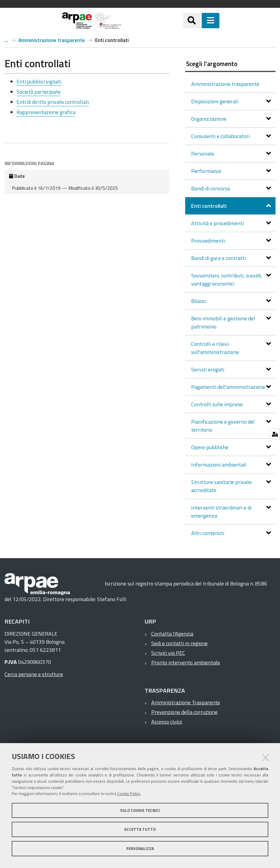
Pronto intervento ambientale (186, 662)
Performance (207, 171)
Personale (203, 154)
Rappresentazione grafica (46, 112)
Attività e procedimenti (218, 223)
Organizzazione (209, 119)
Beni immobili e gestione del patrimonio (223, 322)
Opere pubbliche (210, 447)
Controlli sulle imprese (218, 404)
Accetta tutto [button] (140, 829)
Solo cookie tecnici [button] (140, 810)
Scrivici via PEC (168, 653)
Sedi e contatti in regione (179, 643)
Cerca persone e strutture (34, 674)
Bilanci (199, 301)
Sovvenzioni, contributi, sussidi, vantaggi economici (227, 280)
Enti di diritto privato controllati (53, 102)
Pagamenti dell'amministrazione (229, 387)
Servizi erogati (208, 369)
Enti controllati (209, 206)
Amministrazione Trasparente (186, 702)
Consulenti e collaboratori (221, 136)
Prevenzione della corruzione (184, 712)
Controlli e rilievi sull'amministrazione (216, 348)
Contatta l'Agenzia (172, 634)
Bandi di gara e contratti (219, 258)
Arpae (6, 40)
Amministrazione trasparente (52, 40)
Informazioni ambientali (219, 465)
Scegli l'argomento (212, 64)
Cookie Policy (129, 794)
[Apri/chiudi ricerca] (192, 21)
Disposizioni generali (215, 101)
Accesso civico (167, 722)
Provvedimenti (209, 241)
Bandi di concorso (211, 188)
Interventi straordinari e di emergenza (221, 512)
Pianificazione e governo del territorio (223, 426)
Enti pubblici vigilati (39, 82)
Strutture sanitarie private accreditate (221, 486)
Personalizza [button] (140, 848)
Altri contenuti (208, 533)
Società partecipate (39, 92)
